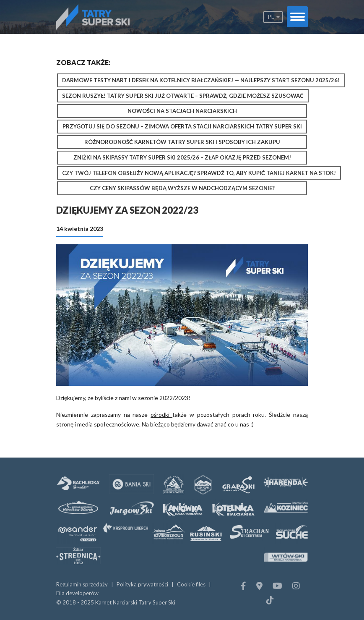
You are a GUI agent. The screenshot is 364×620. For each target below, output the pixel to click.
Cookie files (191, 584)
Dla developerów (77, 593)
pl (271, 17)
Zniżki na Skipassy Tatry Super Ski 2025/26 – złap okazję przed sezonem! (182, 157)
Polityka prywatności (142, 584)
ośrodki (161, 415)
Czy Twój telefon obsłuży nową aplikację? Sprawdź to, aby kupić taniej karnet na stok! (199, 173)
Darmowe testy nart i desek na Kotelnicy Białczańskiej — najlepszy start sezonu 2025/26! (201, 80)
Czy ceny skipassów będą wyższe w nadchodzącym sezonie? (182, 188)
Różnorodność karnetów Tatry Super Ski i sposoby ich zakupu (182, 142)
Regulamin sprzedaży (82, 584)
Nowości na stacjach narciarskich (182, 111)
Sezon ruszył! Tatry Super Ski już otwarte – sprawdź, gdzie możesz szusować (183, 96)
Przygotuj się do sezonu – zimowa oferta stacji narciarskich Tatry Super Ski (182, 126)
